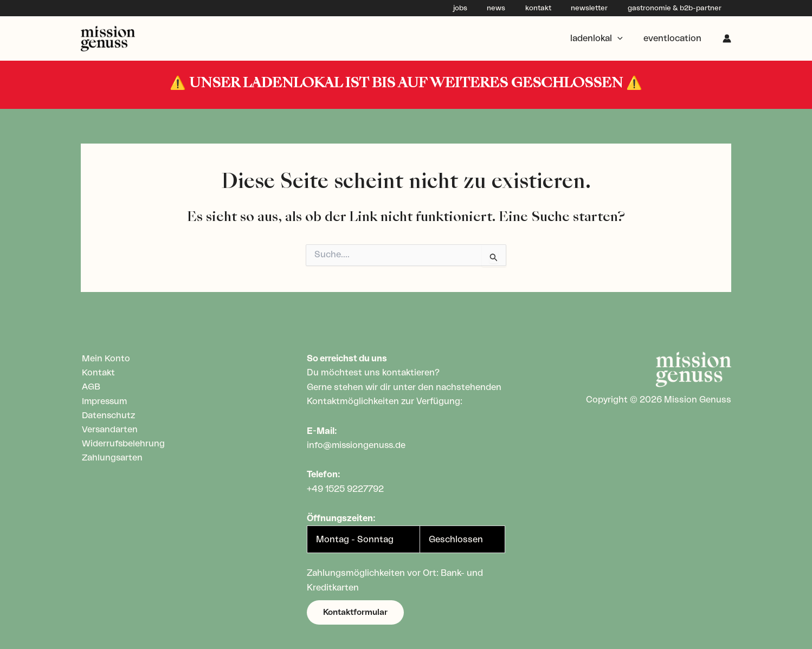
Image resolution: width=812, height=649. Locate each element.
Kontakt (97, 373)
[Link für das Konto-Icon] (727, 38)
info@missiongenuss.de (357, 445)
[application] (622, 38)
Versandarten (109, 430)
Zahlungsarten (111, 459)
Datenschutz (108, 416)
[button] (355, 612)
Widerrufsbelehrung (123, 444)
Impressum (104, 401)
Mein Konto (105, 359)
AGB (90, 387)
